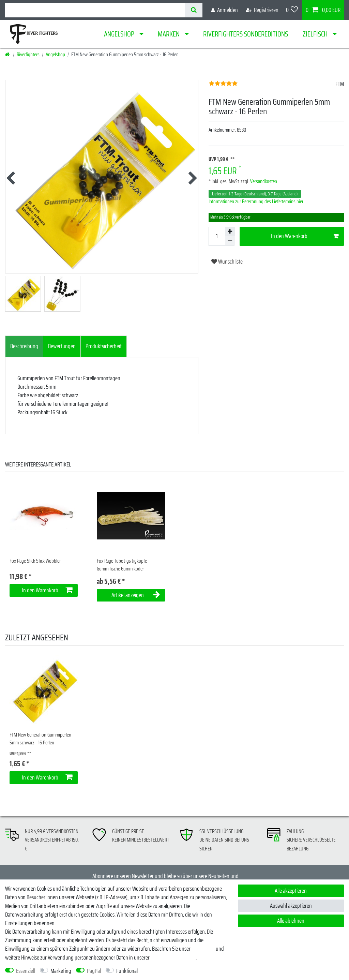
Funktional (127, 971)
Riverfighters (28, 55)
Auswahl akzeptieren (291, 906)
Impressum (203, 949)
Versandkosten (263, 181)
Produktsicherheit (104, 346)
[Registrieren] (262, 10)
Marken (169, 34)
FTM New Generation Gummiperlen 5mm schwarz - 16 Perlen (40, 739)
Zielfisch (316, 34)
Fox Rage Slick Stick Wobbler (35, 561)
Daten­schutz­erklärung (173, 957)
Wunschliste (227, 262)
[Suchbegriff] (95, 10)
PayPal (94, 971)
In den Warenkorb (305, 236)
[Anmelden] (225, 10)
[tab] (24, 346)
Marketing (61, 971)
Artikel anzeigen (136, 595)
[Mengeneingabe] (217, 236)
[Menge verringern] (230, 241)
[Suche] (194, 10)
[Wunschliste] (292, 10)
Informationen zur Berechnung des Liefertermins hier (256, 202)
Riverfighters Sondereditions (246, 34)
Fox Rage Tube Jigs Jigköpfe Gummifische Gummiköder (122, 565)
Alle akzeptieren (291, 891)
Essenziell (26, 971)
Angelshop (120, 34)
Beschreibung (24, 346)
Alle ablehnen (291, 921)
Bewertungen (62, 346)
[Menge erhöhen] (230, 232)
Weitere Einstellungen (165, 971)
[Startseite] (8, 55)
